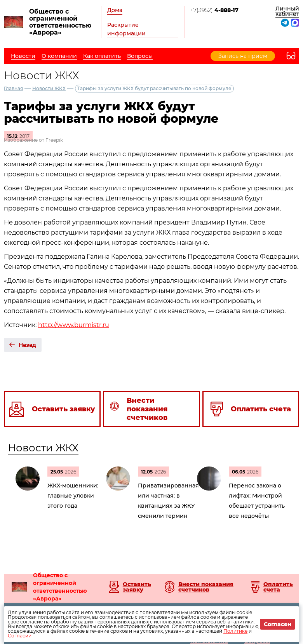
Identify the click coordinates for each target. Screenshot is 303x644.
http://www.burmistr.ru (74, 325)
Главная (13, 88)
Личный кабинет (287, 11)
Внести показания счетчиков (206, 587)
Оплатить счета (278, 587)
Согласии (20, 636)
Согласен (278, 624)
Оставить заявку (137, 587)
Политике (235, 631)
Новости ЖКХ (49, 88)
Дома (115, 10)
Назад (27, 345)
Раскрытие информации (126, 29)
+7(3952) (214, 10)
